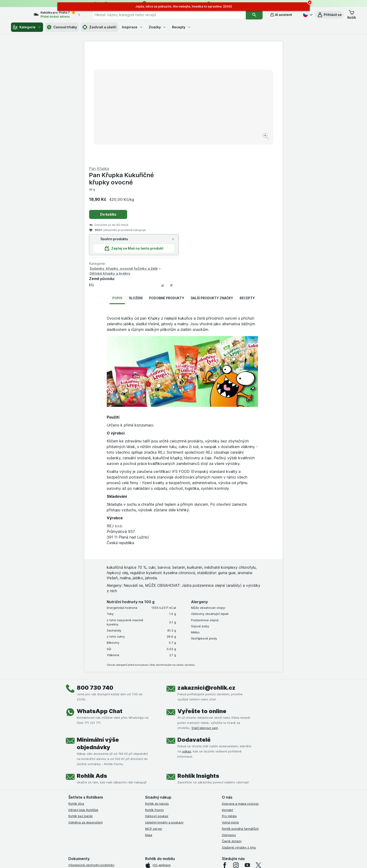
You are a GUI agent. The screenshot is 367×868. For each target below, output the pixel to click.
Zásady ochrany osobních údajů (92, 783)
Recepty (182, 27)
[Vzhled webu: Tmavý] (206, 859)
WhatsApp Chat (100, 598)
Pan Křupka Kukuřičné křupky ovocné (221, 66)
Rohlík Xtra (76, 691)
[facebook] (225, 752)
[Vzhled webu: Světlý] (184, 859)
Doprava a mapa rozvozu (240, 691)
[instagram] (236, 752)
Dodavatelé (194, 627)
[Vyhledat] (257, 15)
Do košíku (207, 102)
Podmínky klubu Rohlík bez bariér (92, 777)
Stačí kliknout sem (205, 615)
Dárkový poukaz (157, 703)
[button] (329, 15)
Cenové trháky (62, 27)
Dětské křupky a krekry (209, 161)
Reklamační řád (79, 796)
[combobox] (175, 15)
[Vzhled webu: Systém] (162, 859)
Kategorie (27, 27)
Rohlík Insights (198, 663)
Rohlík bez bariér (81, 703)
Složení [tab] (136, 185)
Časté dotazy (232, 728)
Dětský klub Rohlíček (83, 697)
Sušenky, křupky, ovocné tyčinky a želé (223, 156)
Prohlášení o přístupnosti (86, 808)
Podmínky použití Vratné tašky (91, 790)
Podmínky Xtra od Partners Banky (93, 765)
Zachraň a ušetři (99, 27)
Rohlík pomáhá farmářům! (240, 716)
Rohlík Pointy (154, 697)
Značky (158, 27)
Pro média (229, 703)
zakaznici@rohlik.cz (206, 575)
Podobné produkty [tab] (167, 185)
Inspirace (132, 27)
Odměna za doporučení (85, 710)
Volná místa (230, 710)
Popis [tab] (117, 185)
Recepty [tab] (247, 185)
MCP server (154, 716)
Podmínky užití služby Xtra (87, 758)
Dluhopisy (229, 722)
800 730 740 (95, 575)
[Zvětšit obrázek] (167, 122)
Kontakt (228, 697)
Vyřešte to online (202, 598)
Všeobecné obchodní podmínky (91, 752)
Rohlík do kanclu (157, 691)
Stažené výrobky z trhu (239, 735)
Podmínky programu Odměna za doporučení (100, 802)
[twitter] (258, 752)
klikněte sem (121, 828)
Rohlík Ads (92, 663)
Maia (149, 722)
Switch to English (191, 839)
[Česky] (307, 15)
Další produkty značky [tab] (212, 185)
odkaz (187, 639)
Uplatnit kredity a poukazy (164, 710)
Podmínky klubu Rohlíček (86, 771)
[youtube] (247, 752)
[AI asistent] (284, 15)
